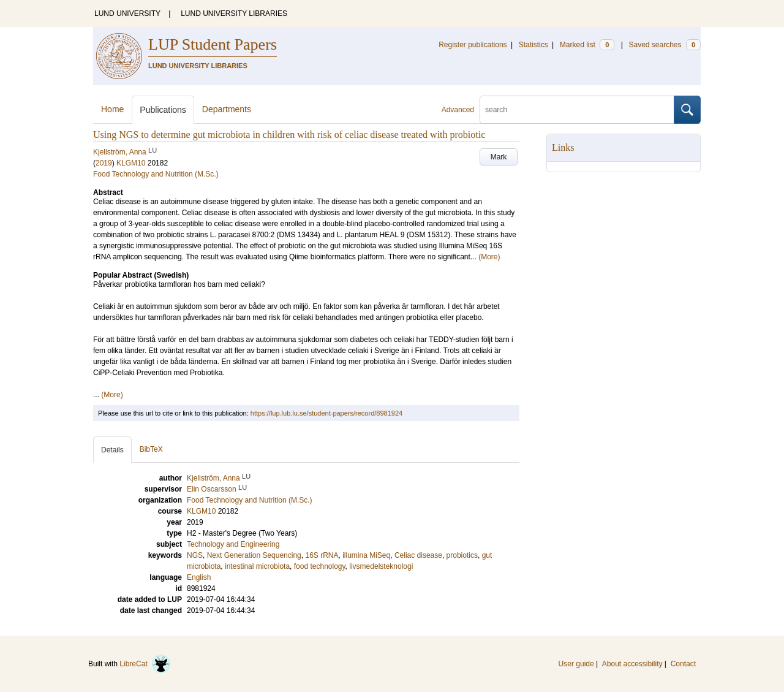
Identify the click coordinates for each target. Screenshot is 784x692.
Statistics (533, 45)
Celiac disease (418, 555)
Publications (163, 110)
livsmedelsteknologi (381, 566)
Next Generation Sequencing (254, 555)
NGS (195, 555)
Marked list (587, 45)
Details (112, 450)
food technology (320, 566)
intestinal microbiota (257, 566)
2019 (104, 163)
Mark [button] (499, 157)
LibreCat (145, 664)
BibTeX (151, 449)
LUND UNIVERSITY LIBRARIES (234, 13)
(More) (489, 257)
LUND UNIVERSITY (127, 13)
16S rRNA (322, 555)
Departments (227, 109)
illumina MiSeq (366, 555)
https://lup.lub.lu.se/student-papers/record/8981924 (326, 413)
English (199, 577)
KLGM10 (131, 163)
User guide (576, 664)
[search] (577, 110)
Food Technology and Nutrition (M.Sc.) (156, 174)
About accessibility (632, 664)
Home (112, 109)
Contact (683, 664)
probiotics (462, 555)
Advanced (458, 110)
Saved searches (665, 45)
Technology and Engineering (233, 544)
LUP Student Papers (213, 44)
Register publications (473, 45)
